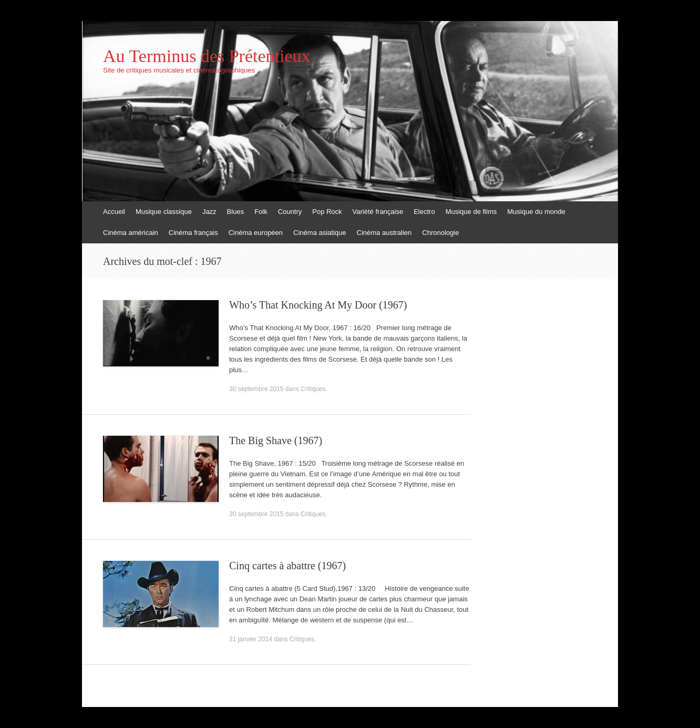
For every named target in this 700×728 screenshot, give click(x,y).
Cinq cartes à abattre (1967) (287, 566)
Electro (424, 212)
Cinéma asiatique (320, 233)
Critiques (313, 389)
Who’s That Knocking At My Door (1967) (318, 305)
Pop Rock (327, 212)
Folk (261, 212)
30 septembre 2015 (256, 389)
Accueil (114, 212)
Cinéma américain (131, 233)
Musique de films (471, 212)
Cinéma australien (384, 233)
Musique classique (164, 212)
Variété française (378, 212)
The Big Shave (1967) (276, 440)
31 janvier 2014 (251, 639)
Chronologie (440, 233)
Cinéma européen (256, 233)
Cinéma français (193, 233)
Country (290, 212)
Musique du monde (536, 212)
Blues (236, 212)
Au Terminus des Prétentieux (207, 56)
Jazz (209, 212)
